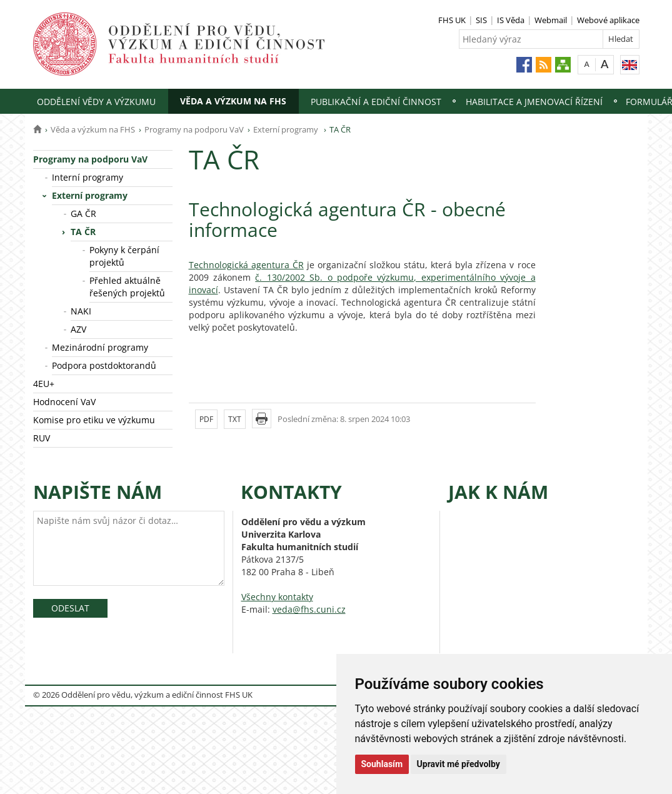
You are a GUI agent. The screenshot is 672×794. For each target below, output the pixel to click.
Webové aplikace (608, 20)
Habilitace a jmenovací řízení (534, 102)
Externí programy (287, 129)
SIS (481, 20)
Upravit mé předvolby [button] (459, 764)
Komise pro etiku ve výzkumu (94, 420)
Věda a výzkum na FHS (233, 101)
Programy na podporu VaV (194, 129)
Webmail (551, 20)
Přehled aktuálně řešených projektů (127, 287)
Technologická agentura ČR (246, 265)
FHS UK (452, 20)
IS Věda (511, 20)
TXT (235, 419)
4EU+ (44, 384)
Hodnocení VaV (64, 402)
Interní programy (88, 177)
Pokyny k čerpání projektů (124, 256)
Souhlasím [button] (382, 764)
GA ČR (83, 214)
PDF (206, 419)
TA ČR (83, 232)
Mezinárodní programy (100, 347)
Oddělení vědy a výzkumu (96, 102)
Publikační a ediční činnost (376, 102)
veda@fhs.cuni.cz (309, 609)
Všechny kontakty (277, 597)
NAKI (81, 311)
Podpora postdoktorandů (104, 365)
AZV (78, 329)
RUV (42, 438)
